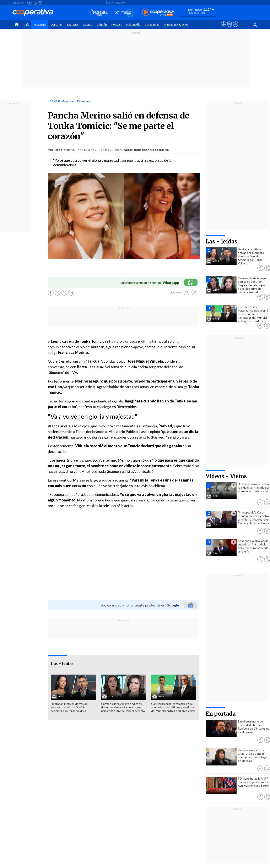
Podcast (116, 25)
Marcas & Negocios (176, 25)
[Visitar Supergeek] (235, 28)
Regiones (73, 25)
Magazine (40, 25)
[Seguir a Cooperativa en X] (35, 3)
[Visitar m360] (229, 28)
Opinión (102, 25)
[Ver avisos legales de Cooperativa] (224, 28)
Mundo (88, 25)
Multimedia (133, 25)
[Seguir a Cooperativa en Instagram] (40, 3)
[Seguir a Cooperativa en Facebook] (29, 3)
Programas (152, 25)
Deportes (56, 25)
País (26, 25)
